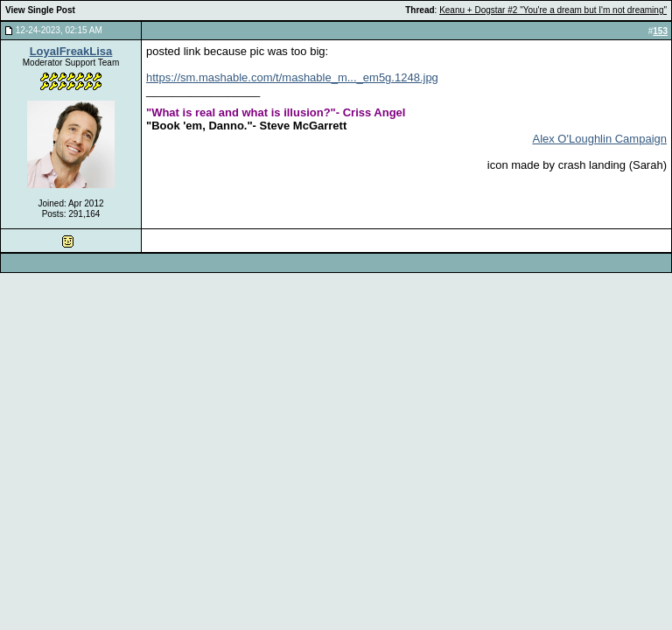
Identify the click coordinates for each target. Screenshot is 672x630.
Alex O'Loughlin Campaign (599, 139)
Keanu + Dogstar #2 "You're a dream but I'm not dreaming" (553, 10)
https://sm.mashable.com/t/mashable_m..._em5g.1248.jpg (292, 77)
